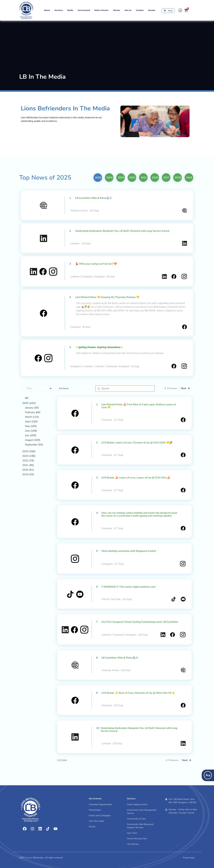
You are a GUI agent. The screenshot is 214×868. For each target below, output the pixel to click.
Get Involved (84, 10)
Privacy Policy (189, 858)
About (47, 10)
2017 (166, 178)
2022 (132, 178)
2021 (144, 178)
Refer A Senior (102, 10)
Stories (117, 10)
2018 (178, 178)
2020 (155, 178)
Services (59, 10)
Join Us (128, 10)
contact (140, 10)
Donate (152, 10)
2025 (98, 178)
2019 (189, 178)
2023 (121, 178)
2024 (109, 178)
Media (70, 10)
